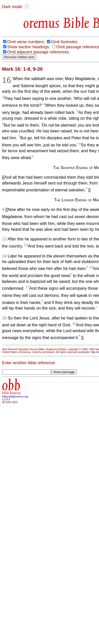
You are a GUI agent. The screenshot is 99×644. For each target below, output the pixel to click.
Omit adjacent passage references (38, 52)
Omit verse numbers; (26, 42)
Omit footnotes (64, 42)
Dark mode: (13, 7)
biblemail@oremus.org (15, 397)
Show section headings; (29, 47)
